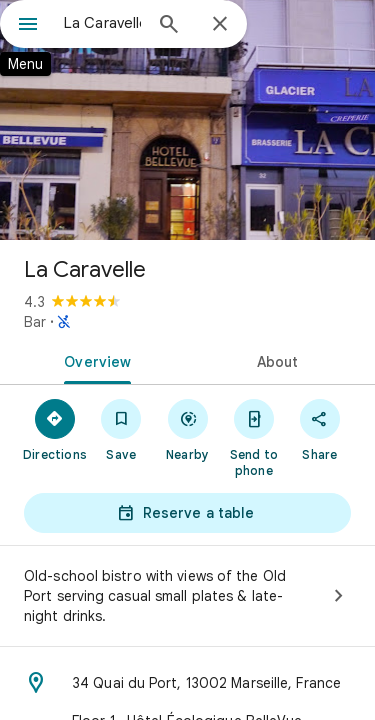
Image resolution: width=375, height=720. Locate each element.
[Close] (220, 25)
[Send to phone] (254, 437)
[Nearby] (187, 429)
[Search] (169, 26)
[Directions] (55, 429)
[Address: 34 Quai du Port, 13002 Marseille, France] (187, 683)
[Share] (320, 429)
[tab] (94, 360)
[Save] (121, 429)
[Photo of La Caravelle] (187, 120)
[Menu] (28, 26)
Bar (35, 322)
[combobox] (102, 23)
